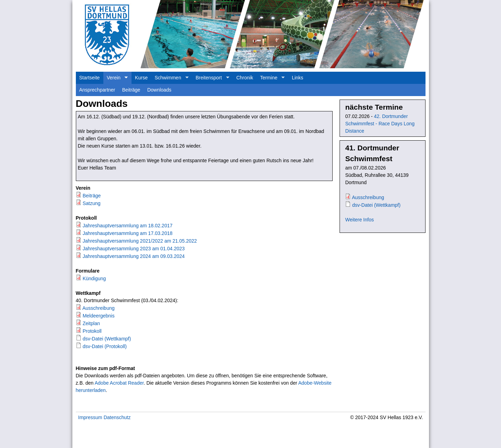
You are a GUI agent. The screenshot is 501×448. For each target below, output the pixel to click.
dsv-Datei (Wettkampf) (107, 339)
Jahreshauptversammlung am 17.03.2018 (127, 233)
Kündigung (94, 278)
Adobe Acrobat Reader (119, 383)
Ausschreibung (99, 308)
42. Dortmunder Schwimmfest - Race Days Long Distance (380, 124)
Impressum (90, 417)
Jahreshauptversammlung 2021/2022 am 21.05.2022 (140, 241)
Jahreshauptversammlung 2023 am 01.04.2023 (133, 249)
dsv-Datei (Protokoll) (105, 346)
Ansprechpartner (97, 90)
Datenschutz (117, 417)
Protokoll (92, 331)
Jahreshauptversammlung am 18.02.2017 (127, 226)
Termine (271, 79)
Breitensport (210, 79)
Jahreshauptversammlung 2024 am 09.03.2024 (133, 256)
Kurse (141, 78)
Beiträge (131, 90)
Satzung (91, 203)
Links (298, 78)
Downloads (159, 90)
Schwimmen (170, 79)
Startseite (90, 78)
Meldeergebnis (98, 316)
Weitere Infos (359, 220)
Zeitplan (91, 323)
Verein (116, 79)
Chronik (245, 78)
